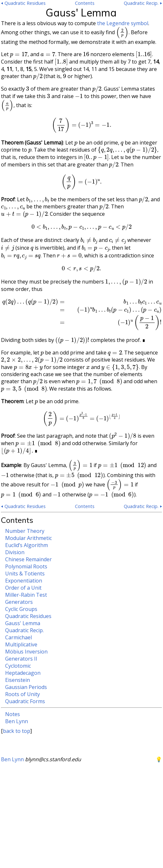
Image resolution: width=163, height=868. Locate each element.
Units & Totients (25, 574)
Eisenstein (18, 680)
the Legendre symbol (123, 23)
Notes (13, 714)
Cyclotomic (18, 666)
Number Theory (25, 531)
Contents (85, 3)
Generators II (21, 659)
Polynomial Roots (26, 566)
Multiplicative (21, 644)
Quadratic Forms (25, 701)
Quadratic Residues (28, 616)
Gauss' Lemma (23, 623)
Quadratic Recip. (24, 630)
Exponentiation (24, 581)
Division (15, 552)
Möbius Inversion (26, 652)
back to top (17, 731)
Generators (19, 602)
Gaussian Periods (26, 687)
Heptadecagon (23, 673)
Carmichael (18, 637)
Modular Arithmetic (28, 538)
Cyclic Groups (21, 609)
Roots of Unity (23, 694)
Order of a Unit (23, 588)
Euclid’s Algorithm (27, 545)
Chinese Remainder (28, 559)
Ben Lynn (17, 721)
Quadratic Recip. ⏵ (143, 3)
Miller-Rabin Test (26, 595)
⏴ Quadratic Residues (23, 3)
